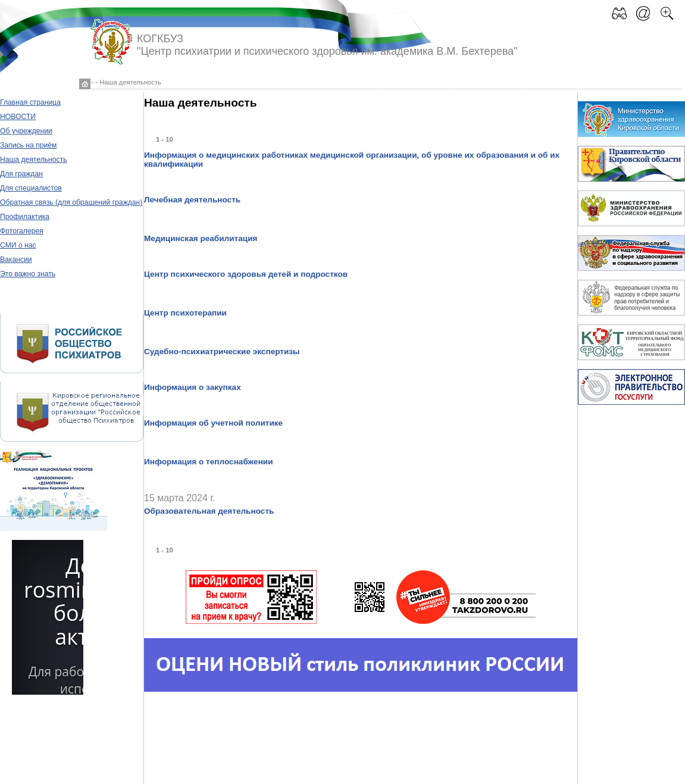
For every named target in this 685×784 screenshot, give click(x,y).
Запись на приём (28, 145)
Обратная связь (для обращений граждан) (71, 202)
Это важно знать (28, 274)
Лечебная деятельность (192, 200)
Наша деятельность (34, 160)
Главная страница (30, 102)
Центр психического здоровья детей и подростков (246, 274)
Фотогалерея (22, 231)
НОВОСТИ (18, 117)
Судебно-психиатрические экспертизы (222, 352)
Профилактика (25, 217)
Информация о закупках (193, 387)
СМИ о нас (18, 245)
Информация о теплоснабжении (209, 462)
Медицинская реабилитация (201, 238)
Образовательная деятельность (209, 511)
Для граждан (21, 174)
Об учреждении (26, 131)
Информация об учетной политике (213, 423)
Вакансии (16, 260)
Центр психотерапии (185, 313)
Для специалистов (31, 188)
